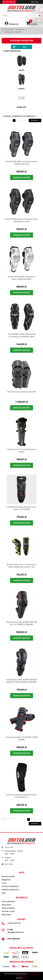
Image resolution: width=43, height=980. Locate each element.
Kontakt (35, 2)
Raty (4, 893)
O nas (4, 883)
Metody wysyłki (8, 876)
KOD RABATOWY (9, 2)
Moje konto (6, 915)
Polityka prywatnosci (10, 890)
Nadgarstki (21, 107)
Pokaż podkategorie (12, 51)
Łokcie (21, 70)
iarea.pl (25, 978)
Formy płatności (8, 901)
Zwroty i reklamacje (10, 886)
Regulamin (6, 880)
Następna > (35, 120)
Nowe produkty (8, 908)
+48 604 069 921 (14, 923)
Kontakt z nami (8, 911)
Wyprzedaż (6, 905)
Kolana (21, 89)
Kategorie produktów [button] (22, 41)
